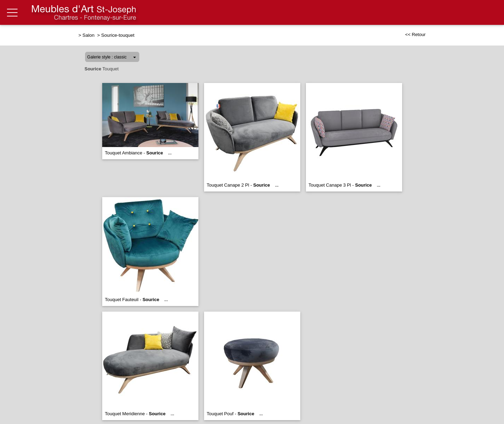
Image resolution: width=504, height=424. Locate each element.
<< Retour (415, 34)
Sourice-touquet (118, 35)
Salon (89, 35)
